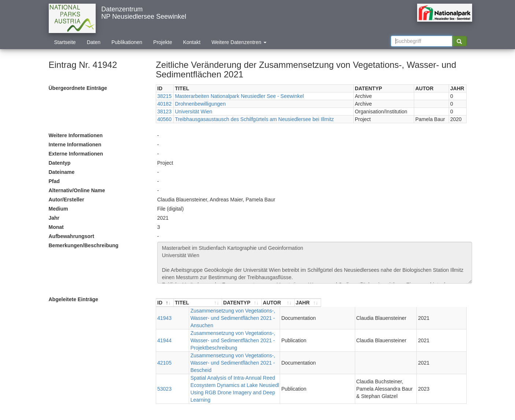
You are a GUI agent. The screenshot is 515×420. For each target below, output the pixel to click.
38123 (164, 112)
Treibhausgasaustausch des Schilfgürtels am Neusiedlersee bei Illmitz (254, 119)
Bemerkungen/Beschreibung (84, 245)
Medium (58, 209)
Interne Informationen (75, 145)
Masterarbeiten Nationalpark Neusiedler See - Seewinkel (239, 96)
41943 (164, 314)
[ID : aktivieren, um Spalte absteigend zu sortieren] (165, 303)
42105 (164, 344)
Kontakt (192, 42)
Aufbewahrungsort (71, 236)
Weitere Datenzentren (239, 42)
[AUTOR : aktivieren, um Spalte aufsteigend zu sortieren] (398, 303)
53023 (164, 363)
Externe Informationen (76, 154)
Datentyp (60, 163)
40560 (164, 119)
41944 (164, 329)
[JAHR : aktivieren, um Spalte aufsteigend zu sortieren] (453, 303)
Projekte (163, 42)
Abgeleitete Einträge (73, 299)
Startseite (65, 42)
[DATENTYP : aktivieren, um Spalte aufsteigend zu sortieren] (336, 303)
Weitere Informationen (76, 135)
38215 (164, 96)
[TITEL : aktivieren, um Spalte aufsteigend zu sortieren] (245, 303)
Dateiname (62, 172)
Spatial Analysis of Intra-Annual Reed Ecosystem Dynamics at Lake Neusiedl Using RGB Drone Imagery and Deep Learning (242, 363)
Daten (94, 42)
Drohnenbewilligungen (200, 104)
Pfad (54, 181)
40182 (164, 104)
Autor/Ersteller (67, 200)
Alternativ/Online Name (77, 190)
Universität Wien (194, 112)
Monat (56, 227)
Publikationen (127, 42)
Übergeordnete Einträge (78, 88)
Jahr (54, 218)
